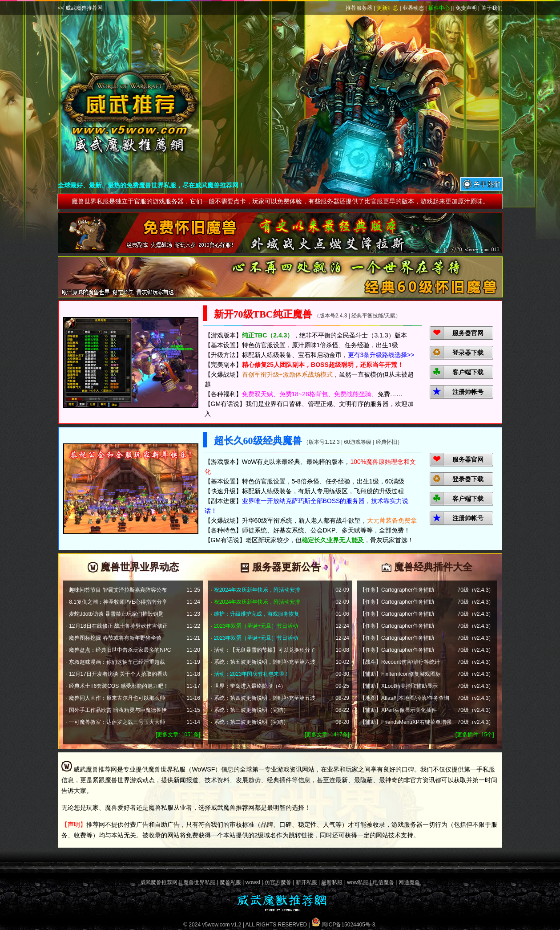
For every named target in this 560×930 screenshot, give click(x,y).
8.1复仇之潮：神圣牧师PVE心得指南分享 (118, 602)
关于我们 (492, 8)
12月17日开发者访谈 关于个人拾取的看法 (118, 674)
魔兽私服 (230, 882)
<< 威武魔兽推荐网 (80, 8)
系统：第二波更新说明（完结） (251, 722)
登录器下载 (468, 353)
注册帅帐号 (468, 392)
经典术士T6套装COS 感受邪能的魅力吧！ (119, 686)
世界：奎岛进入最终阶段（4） (250, 686)
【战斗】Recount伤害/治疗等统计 (400, 662)
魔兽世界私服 (199, 882)
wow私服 (358, 882)
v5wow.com (216, 925)
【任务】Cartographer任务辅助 (397, 590)
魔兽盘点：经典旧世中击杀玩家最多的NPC (120, 650)
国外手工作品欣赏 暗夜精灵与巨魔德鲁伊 (118, 710)
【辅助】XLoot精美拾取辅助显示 (399, 686)
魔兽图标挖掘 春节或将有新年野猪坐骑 (115, 638)
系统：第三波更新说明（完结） (251, 710)
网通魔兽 (409, 882)
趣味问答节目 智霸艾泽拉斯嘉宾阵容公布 (118, 590)
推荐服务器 (359, 8)
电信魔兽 (383, 882)
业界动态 (413, 8)
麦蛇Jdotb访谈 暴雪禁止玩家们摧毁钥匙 (116, 614)
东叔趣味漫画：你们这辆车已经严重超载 (117, 662)
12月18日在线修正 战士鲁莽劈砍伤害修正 (118, 626)
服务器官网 (468, 333)
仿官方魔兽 (278, 882)
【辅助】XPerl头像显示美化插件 (398, 710)
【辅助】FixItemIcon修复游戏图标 (400, 674)
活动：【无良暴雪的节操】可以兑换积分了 (265, 650)
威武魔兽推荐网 (159, 882)
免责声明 (466, 8)
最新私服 (332, 882)
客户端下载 (468, 372)
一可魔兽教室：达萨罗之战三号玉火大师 (117, 722)
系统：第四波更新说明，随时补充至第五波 (265, 698)
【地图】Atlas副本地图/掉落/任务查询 (405, 698)
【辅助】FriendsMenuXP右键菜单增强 (406, 722)
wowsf (253, 882)
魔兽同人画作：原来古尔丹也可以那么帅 (117, 698)
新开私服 (306, 882)
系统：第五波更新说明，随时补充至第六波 (265, 662)
